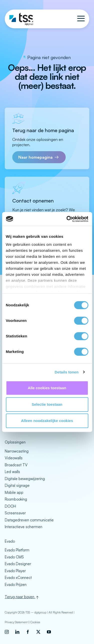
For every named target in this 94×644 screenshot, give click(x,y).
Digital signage (17, 485)
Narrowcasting (17, 451)
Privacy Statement (16, 622)
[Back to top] (47, 597)
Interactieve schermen (24, 527)
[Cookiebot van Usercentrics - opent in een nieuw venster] (67, 219)
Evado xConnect (18, 578)
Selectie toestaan (47, 404)
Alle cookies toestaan (47, 388)
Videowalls (14, 458)
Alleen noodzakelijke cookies (47, 421)
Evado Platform (17, 550)
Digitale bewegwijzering (25, 479)
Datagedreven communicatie (29, 520)
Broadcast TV (16, 465)
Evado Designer (18, 564)
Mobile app (14, 492)
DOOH (10, 506)
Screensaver (15, 513)
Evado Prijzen (16, 585)
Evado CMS (14, 557)
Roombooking (16, 499)
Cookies (35, 622)
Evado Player (15, 571)
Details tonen (67, 372)
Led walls (12, 472)
